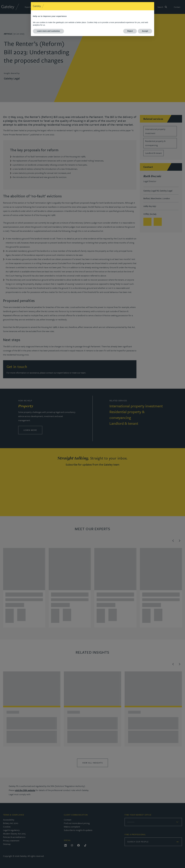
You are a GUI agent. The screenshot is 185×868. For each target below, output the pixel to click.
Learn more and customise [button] (48, 31)
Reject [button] (130, 31)
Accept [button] (145, 31)
